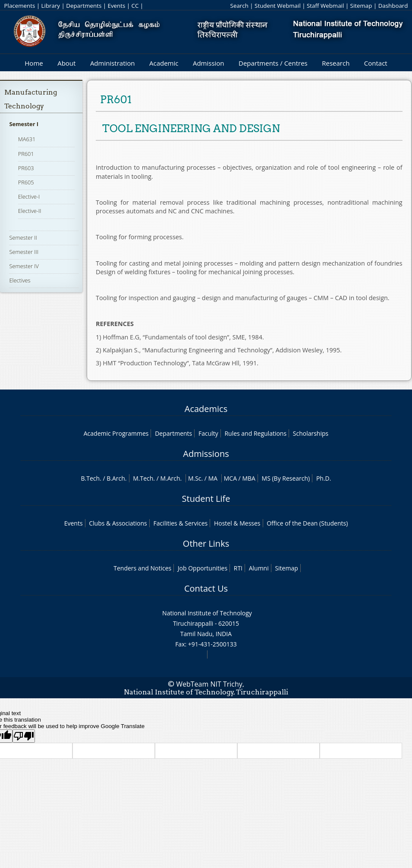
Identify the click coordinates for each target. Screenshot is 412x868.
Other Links (206, 543)
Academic (164, 63)
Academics (206, 409)
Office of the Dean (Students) (307, 523)
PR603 (26, 168)
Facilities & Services (180, 523)
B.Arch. (116, 478)
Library (51, 6)
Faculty (208, 433)
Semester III (24, 252)
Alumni (259, 568)
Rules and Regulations (255, 433)
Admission (209, 63)
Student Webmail (278, 6)
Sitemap (361, 6)
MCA (230, 478)
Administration (113, 63)
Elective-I (29, 196)
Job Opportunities (203, 568)
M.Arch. (171, 478)
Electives (20, 280)
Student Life (206, 499)
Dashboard (393, 6)
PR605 (26, 182)
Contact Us (206, 588)
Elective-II (30, 211)
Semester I (24, 124)
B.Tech (91, 478)
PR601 (26, 154)
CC (135, 6)
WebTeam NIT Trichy (209, 684)
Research (336, 63)
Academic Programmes (116, 433)
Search (239, 6)
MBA (249, 478)
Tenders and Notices (142, 568)
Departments (84, 6)
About (66, 63)
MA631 (27, 139)
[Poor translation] (24, 736)
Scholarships (311, 433)
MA (213, 478)
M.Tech (143, 478)
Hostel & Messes (237, 523)
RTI (238, 568)
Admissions (206, 454)
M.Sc (195, 478)
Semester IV (24, 266)
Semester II (23, 238)
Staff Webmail (325, 6)
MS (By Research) (286, 478)
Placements (20, 6)
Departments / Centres (273, 63)
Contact (376, 63)
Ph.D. (324, 478)
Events (117, 6)
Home (34, 63)
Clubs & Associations (118, 523)
